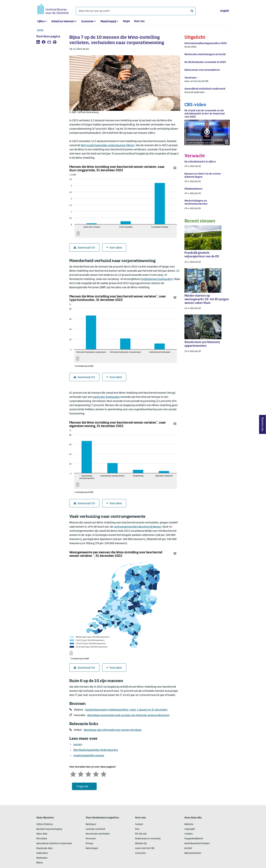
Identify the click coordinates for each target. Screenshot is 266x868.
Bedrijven (91, 824)
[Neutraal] (88, 774)
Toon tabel (114, 248)
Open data (42, 834)
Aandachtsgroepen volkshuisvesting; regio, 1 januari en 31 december (126, 710)
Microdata (42, 839)
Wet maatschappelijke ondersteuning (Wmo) (108, 146)
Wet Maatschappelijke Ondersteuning (96, 750)
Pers (137, 829)
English (225, 11)
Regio (126, 21)
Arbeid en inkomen (63, 22)
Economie (87, 22)
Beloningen (92, 848)
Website (189, 824)
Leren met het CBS (145, 848)
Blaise (40, 863)
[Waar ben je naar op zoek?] (136, 11)
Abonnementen (193, 853)
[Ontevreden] (81, 774)
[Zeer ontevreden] (73, 774)
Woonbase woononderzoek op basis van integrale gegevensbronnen (128, 715)
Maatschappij (108, 22)
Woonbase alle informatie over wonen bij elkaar (113, 730)
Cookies (189, 834)
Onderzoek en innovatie (148, 839)
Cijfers (41, 22)
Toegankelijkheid (194, 839)
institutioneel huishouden (157, 279)
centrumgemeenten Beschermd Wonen (137, 527)
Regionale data (44, 848)
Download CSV (84, 248)
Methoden (42, 858)
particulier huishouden (106, 397)
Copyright (190, 829)
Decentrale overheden (98, 834)
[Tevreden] (96, 774)
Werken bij (141, 844)
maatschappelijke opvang (89, 756)
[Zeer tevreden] (104, 774)
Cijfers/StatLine (45, 824)
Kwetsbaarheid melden (197, 844)
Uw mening (263, 424)
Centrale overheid (95, 829)
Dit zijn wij (141, 834)
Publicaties (42, 853)
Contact (139, 824)
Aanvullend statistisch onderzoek (54, 844)
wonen (78, 745)
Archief (188, 848)
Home (40, 30)
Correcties (140, 853)
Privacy (89, 844)
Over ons (139, 21)
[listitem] (38, 42)
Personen (91, 839)
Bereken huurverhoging (49, 829)
